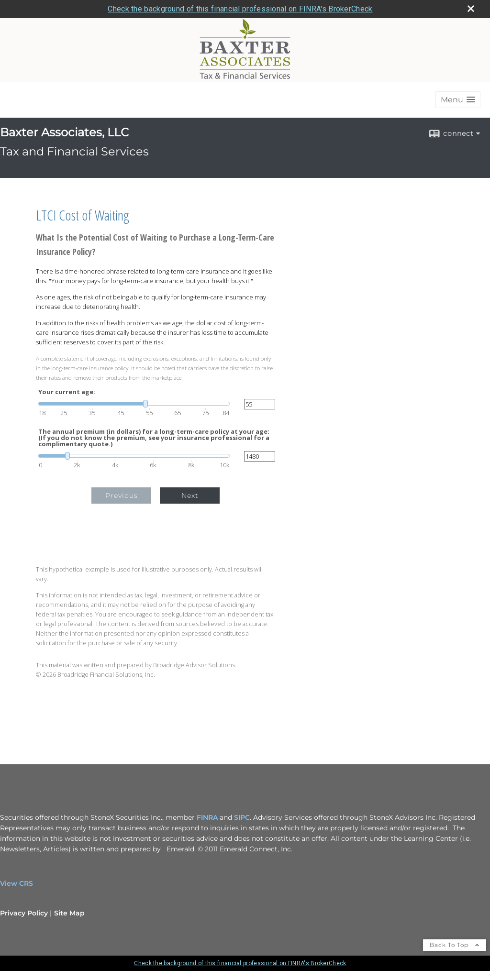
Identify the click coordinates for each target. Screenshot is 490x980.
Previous (122, 496)
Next (190, 496)
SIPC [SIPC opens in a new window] (242, 817)
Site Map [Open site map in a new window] (69, 913)
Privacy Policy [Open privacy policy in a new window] (24, 913)
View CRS (17, 883)
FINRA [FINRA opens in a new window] (207, 817)
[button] (458, 100)
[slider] (134, 404)
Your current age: (67, 392)
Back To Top (455, 945)
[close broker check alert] (471, 9)
